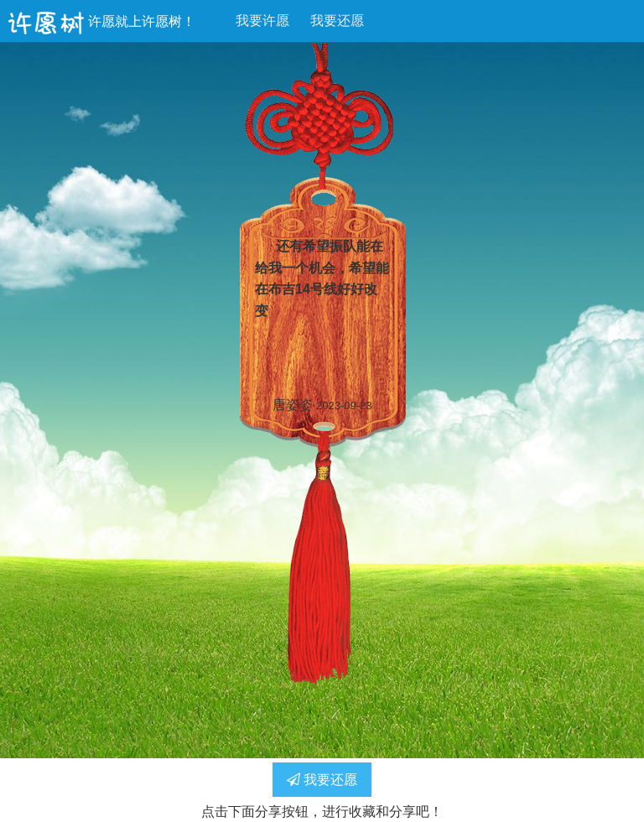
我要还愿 (337, 21)
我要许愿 (262, 21)
